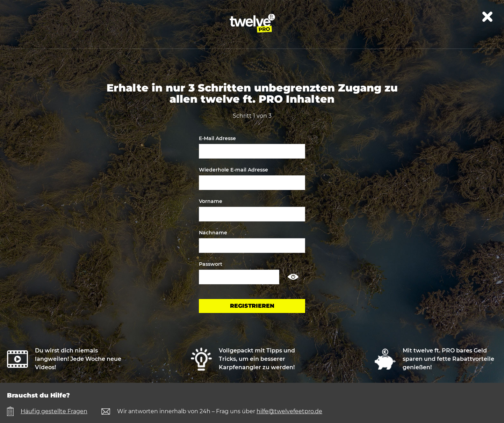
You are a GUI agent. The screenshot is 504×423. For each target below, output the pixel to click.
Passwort (211, 264)
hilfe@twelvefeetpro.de (289, 411)
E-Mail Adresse (217, 138)
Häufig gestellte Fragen (54, 411)
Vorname (211, 201)
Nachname (213, 233)
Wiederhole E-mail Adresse (233, 170)
